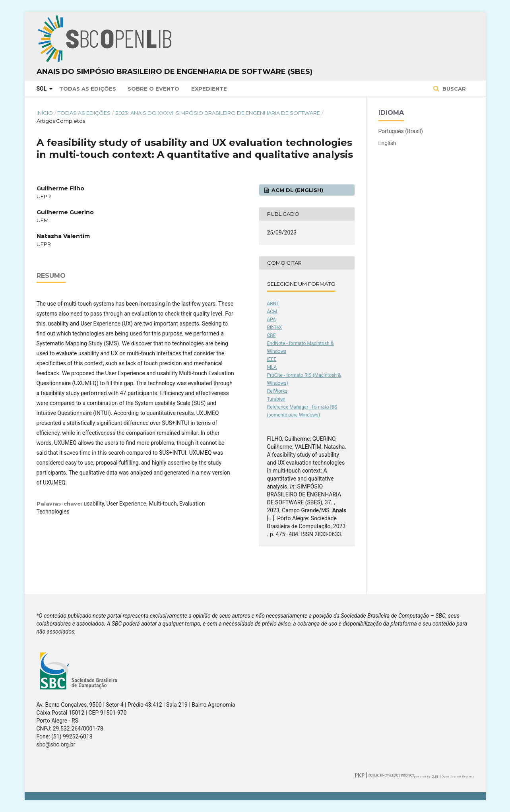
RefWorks (277, 391)
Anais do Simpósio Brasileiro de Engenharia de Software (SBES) (175, 72)
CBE (271, 335)
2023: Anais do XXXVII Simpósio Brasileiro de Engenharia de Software (218, 113)
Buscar (453, 89)
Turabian (276, 399)
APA (271, 320)
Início (45, 113)
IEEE (272, 359)
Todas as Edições (88, 89)
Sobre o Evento (153, 89)
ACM (272, 312)
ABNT (273, 304)
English (387, 143)
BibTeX (275, 328)
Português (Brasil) (401, 131)
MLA (272, 367)
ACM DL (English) (297, 190)
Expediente (209, 89)
